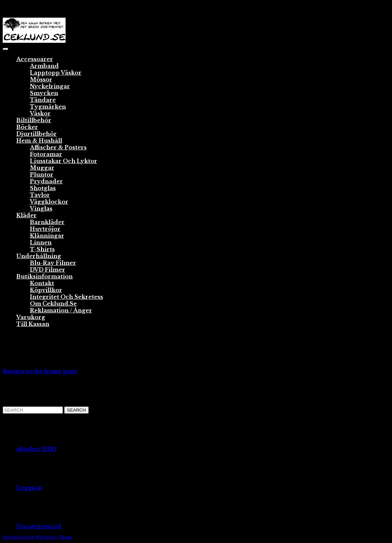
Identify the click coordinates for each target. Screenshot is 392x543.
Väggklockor (49, 202)
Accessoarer (35, 59)
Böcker (27, 127)
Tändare (43, 100)
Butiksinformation (44, 276)
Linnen (41, 242)
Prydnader (46, 181)
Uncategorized (39, 526)
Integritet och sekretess (66, 297)
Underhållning (39, 256)
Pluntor (42, 175)
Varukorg (31, 317)
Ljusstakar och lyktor (64, 161)
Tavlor (40, 195)
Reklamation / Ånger (61, 310)
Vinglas (41, 209)
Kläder (26, 215)
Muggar (42, 168)
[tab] (5, 49)
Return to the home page (40, 371)
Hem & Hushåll (39, 141)
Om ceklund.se (53, 304)
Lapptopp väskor (56, 73)
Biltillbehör (34, 120)
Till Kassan (33, 324)
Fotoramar (46, 154)
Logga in (29, 488)
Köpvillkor (46, 290)
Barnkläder (47, 222)
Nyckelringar (50, 86)
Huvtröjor (45, 229)
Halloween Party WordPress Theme (38, 537)
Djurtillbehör (37, 134)
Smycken (44, 93)
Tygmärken (48, 107)
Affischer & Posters (58, 147)
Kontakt (42, 283)
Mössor (41, 79)
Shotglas (43, 188)
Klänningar (47, 236)
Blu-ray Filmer (53, 263)
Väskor (40, 113)
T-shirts (42, 249)
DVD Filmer (48, 270)
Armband (44, 66)
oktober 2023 (37, 449)
